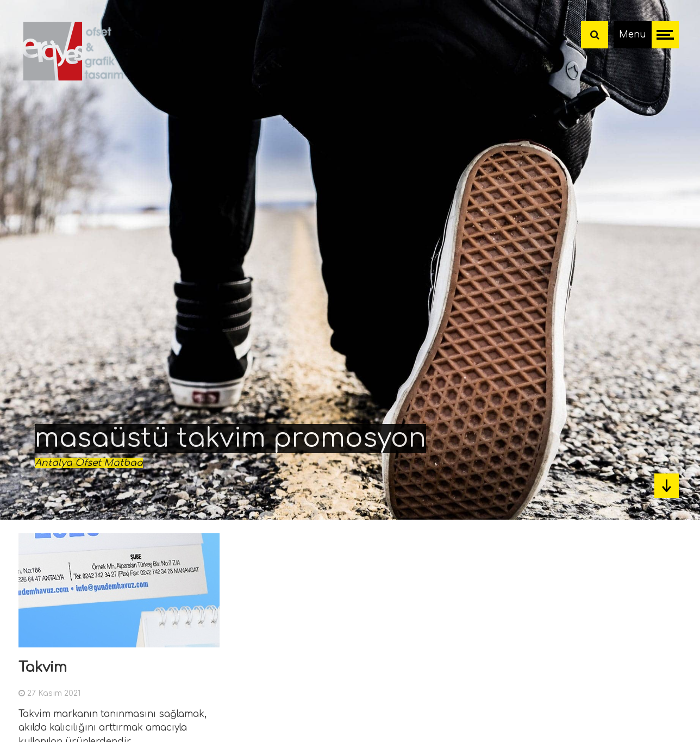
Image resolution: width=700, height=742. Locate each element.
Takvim (43, 667)
